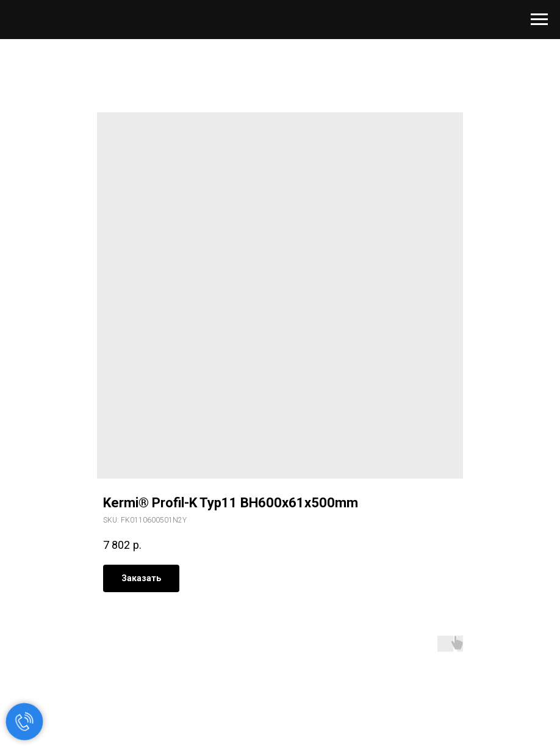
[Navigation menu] (539, 20)
